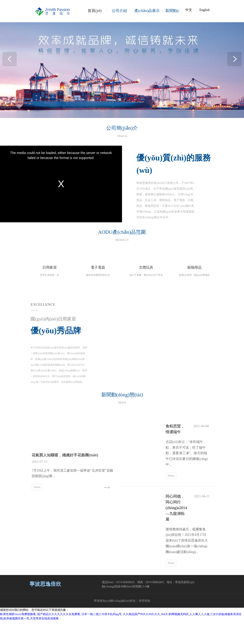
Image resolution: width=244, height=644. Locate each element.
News (37, 509)
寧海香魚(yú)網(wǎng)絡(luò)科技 (115, 624)
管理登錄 (144, 624)
